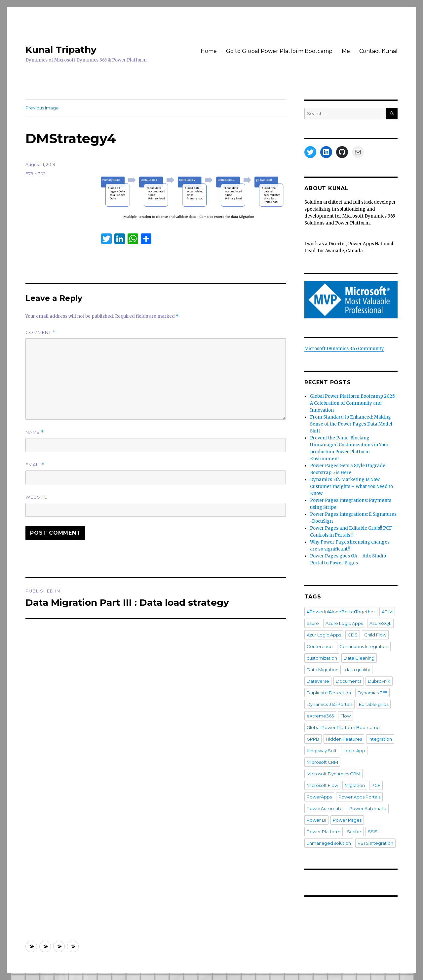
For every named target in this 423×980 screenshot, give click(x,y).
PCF (376, 785)
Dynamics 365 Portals (329, 704)
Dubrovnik (379, 681)
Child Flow (375, 635)
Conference (320, 646)
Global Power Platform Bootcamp (343, 727)
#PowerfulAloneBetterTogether (341, 612)
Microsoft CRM (322, 762)
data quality (358, 670)
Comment (40, 332)
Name (35, 432)
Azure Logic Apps (344, 623)
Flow (346, 716)
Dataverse (318, 681)
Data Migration (323, 670)
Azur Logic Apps (324, 635)
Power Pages (347, 820)
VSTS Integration (375, 843)
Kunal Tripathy (61, 50)
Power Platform (324, 832)
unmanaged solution (329, 843)
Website (36, 497)
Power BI (316, 820)
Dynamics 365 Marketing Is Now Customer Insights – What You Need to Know (351, 487)
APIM (387, 612)
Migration (355, 785)
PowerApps (319, 797)
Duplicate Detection (329, 693)
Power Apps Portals (359, 797)
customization (322, 658)
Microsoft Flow (322, 785)
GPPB (313, 739)
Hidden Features (344, 739)
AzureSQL (380, 623)
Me (346, 51)
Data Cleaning (359, 658)
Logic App (354, 751)
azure (313, 623)
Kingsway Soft (322, 751)
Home (209, 51)
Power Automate (368, 808)
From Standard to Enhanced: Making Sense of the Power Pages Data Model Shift (351, 424)
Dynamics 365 (372, 693)
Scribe (354, 832)
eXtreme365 (320, 716)
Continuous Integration (364, 646)
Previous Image (42, 108)
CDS (353, 635)
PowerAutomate (325, 808)
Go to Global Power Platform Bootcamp (279, 51)
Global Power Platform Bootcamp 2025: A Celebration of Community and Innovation (353, 403)
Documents (348, 681)
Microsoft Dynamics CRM (333, 774)
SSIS (373, 832)
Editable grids (374, 704)
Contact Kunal (378, 51)
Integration (380, 739)
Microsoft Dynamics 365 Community (344, 349)
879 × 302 (36, 174)
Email (35, 465)
